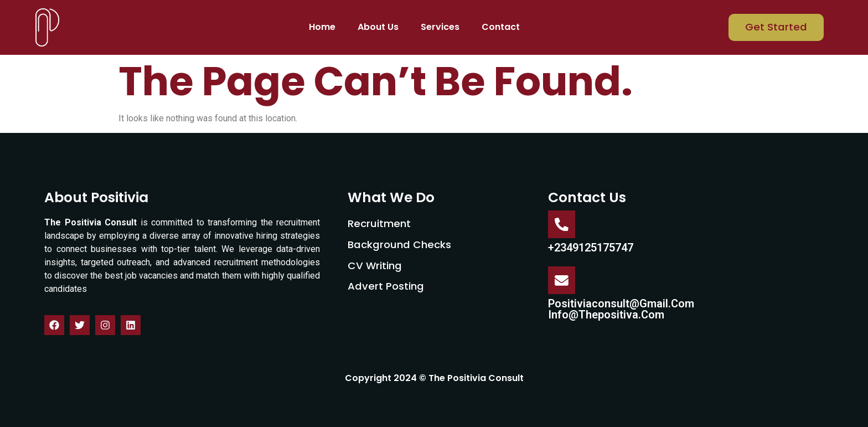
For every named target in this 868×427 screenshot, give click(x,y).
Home (322, 27)
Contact (501, 27)
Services (440, 27)
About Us (378, 27)
